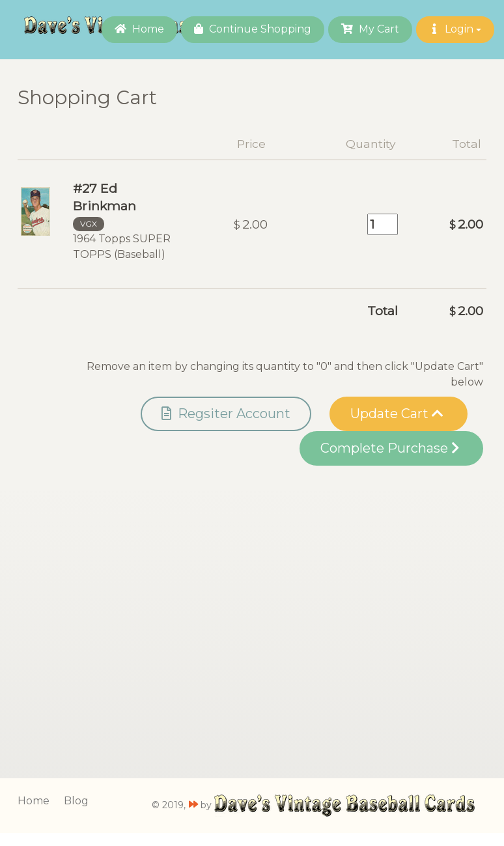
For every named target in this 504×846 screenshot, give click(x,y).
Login (455, 29)
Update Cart (397, 414)
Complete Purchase (390, 448)
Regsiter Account (226, 414)
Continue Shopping (253, 29)
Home (139, 29)
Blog (76, 801)
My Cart (370, 29)
